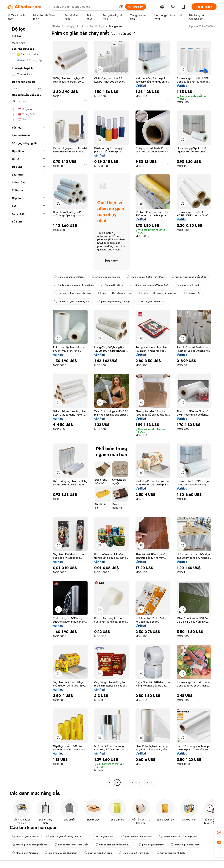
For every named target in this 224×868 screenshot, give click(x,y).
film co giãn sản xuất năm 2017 (114, 845)
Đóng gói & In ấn (75, 26)
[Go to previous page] (110, 782)
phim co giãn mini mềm (106, 277)
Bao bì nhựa (97, 26)
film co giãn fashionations (69, 277)
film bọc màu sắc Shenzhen (61, 853)
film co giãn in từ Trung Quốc (71, 845)
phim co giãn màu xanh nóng (115, 293)
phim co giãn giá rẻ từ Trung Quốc (150, 285)
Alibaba (56, 26)
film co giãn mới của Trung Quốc (146, 277)
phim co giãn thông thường (113, 302)
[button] (121, 7)
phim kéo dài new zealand (137, 837)
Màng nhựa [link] (116, 26)
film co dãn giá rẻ (112, 285)
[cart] (173, 7)
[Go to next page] (155, 782)
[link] (219, 833)
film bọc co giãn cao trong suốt (72, 302)
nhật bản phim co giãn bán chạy (73, 293)
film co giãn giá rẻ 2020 (171, 853)
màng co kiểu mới (188, 285)
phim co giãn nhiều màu (185, 845)
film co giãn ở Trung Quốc (134, 853)
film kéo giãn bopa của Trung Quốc (74, 285)
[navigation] (28, 405)
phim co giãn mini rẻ (151, 845)
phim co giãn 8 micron (26, 837)
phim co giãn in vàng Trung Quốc (158, 293)
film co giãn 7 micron (25, 853)
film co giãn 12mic (103, 837)
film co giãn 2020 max (150, 302)
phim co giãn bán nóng (98, 853)
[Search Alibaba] (85, 7)
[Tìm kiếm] (136, 7)
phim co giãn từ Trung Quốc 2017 (65, 837)
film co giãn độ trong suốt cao (30, 845)
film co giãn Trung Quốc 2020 (189, 277)
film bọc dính (193, 293)
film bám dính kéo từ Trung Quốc (178, 837)
